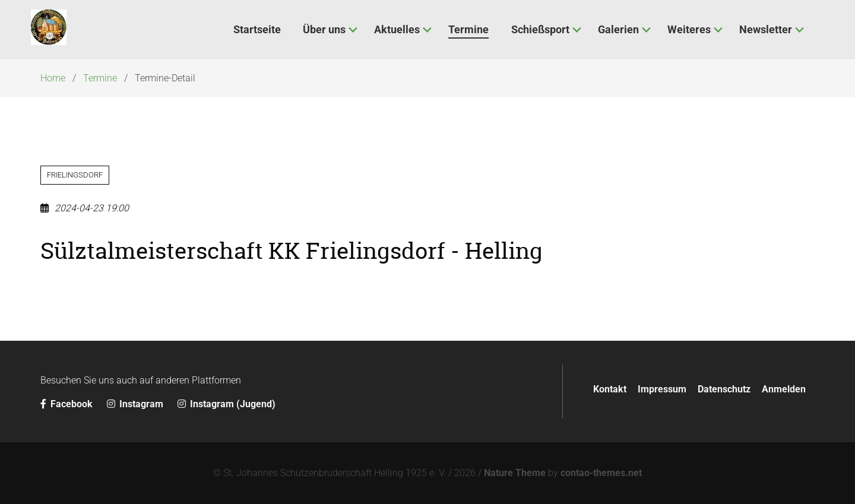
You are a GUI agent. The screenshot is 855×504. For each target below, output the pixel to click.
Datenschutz (724, 389)
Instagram (136, 404)
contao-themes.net (601, 473)
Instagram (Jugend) (227, 404)
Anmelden (784, 389)
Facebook (68, 404)
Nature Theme (515, 473)
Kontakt (610, 389)
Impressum (662, 389)
